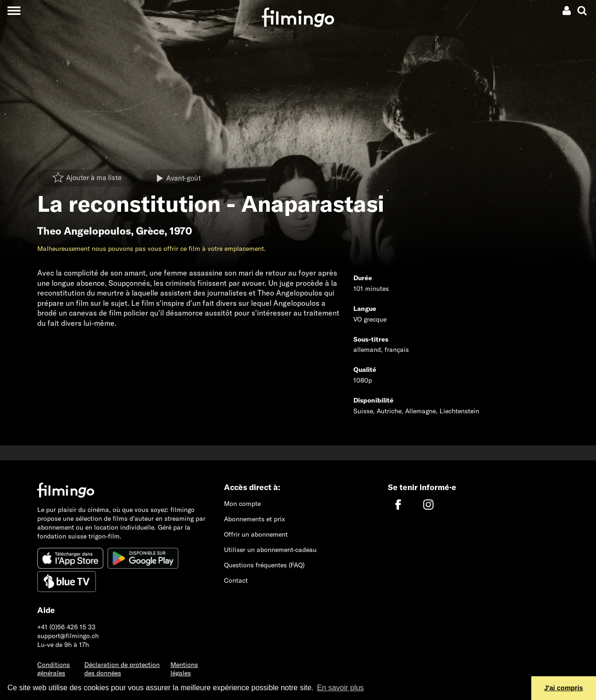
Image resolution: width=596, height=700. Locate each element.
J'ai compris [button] (564, 688)
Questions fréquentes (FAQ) (264, 565)
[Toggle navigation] (14, 10)
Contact (236, 580)
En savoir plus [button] (341, 688)
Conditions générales (54, 669)
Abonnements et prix (254, 519)
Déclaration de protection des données (122, 669)
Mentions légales (184, 669)
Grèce (150, 231)
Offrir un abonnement (256, 534)
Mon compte (242, 504)
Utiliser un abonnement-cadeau (270, 550)
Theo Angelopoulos (84, 231)
